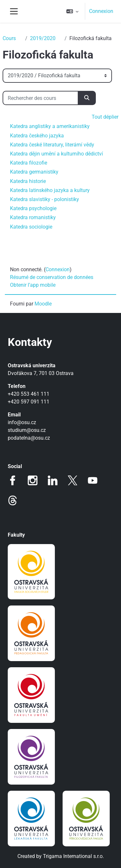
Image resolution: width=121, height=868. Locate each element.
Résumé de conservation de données (52, 277)
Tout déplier (105, 117)
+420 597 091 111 (29, 402)
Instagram (33, 480)
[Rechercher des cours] (40, 98)
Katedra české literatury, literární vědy (52, 145)
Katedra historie (28, 181)
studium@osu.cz (27, 430)
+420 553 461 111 (29, 394)
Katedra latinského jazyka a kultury (50, 190)
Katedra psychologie (33, 208)
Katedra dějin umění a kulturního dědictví (56, 154)
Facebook (13, 480)
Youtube (93, 480)
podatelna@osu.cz (29, 438)
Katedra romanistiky (33, 217)
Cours (9, 38)
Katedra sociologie (31, 227)
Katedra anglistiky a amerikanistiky (50, 126)
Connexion (101, 11)
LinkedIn (53, 480)
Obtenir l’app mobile (33, 285)
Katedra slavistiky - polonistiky (45, 199)
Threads (13, 500)
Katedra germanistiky (34, 172)
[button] (72, 11)
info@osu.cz (22, 422)
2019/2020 (43, 38)
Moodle (43, 304)
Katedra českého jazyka (37, 136)
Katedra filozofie (29, 163)
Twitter (73, 480)
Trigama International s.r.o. (73, 856)
